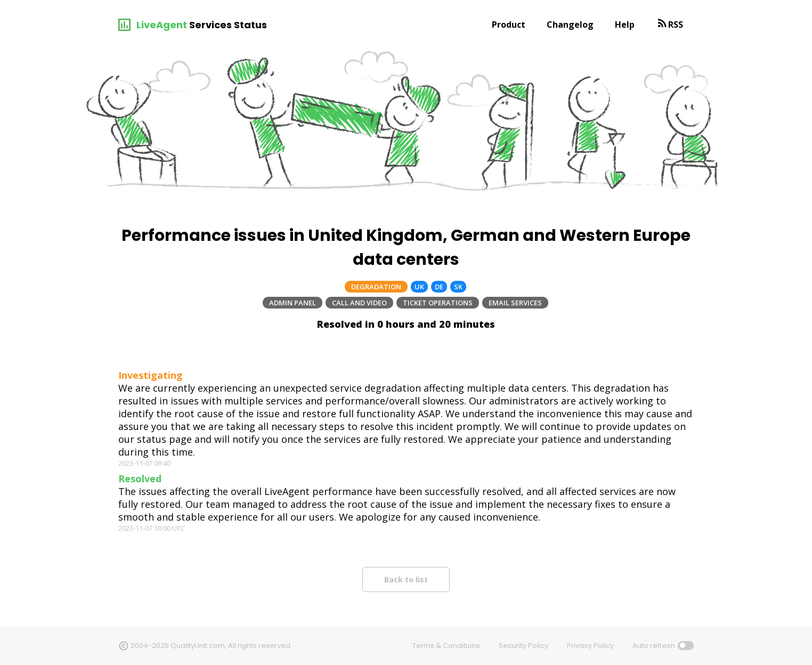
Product (509, 25)
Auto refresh (654, 646)
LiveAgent (162, 25)
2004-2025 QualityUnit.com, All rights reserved (210, 646)
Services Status (228, 25)
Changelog (570, 25)
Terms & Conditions (446, 646)
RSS (676, 25)
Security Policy (523, 646)
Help (625, 25)
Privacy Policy (590, 646)
